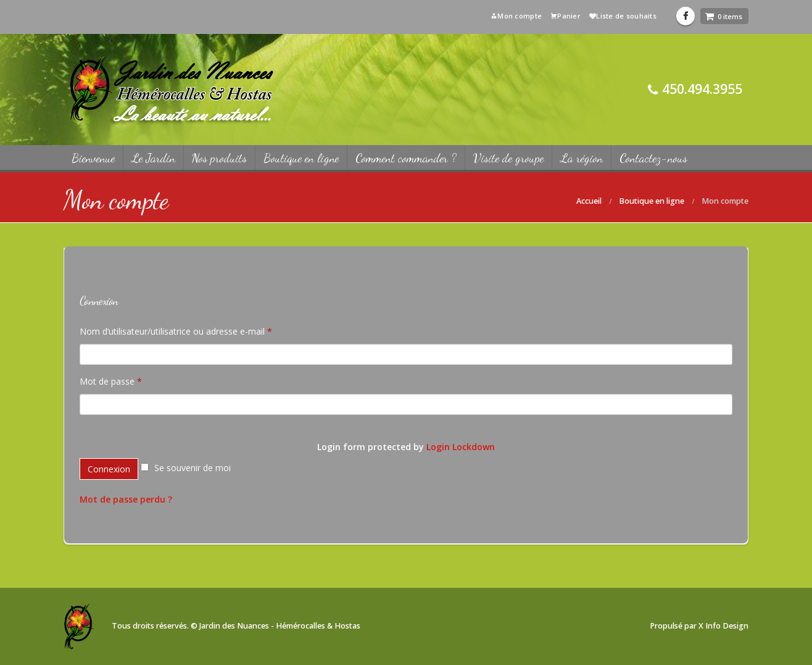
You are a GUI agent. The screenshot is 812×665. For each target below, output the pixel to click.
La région (582, 158)
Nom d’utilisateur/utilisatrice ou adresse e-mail (176, 331)
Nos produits (219, 158)
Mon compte (516, 16)
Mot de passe (111, 381)
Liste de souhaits (623, 16)
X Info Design (723, 626)
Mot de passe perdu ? (126, 499)
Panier (565, 16)
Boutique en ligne (301, 158)
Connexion (109, 469)
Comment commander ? (406, 158)
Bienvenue (93, 158)
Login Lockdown (461, 447)
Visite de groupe (508, 158)
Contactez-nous (653, 158)
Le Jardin (153, 158)
